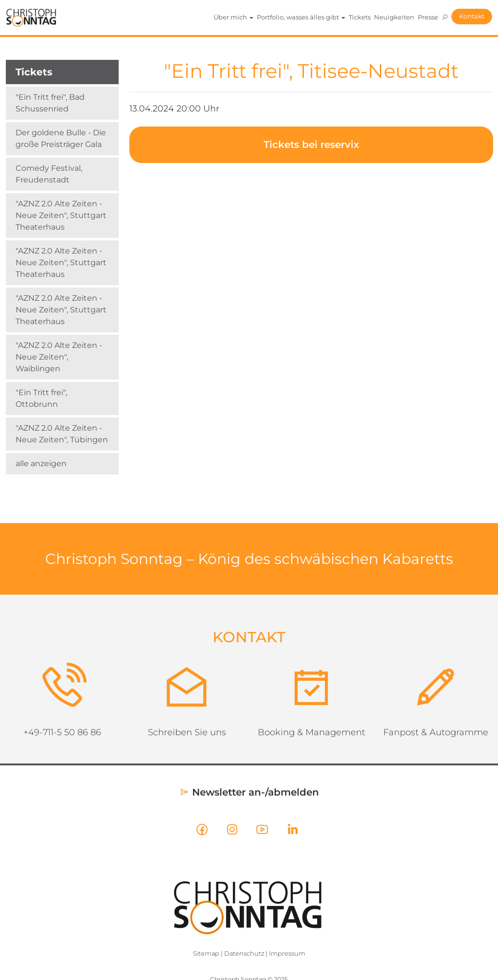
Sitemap (206, 953)
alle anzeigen (41, 463)
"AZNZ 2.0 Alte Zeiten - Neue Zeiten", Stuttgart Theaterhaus (61, 215)
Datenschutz (244, 953)
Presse (428, 17)
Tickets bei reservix (311, 145)
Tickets (360, 17)
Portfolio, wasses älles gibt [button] (301, 17)
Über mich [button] (233, 17)
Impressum (287, 953)
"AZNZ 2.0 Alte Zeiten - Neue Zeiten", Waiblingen (59, 357)
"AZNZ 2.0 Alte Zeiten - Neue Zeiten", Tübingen (62, 434)
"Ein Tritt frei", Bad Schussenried (50, 103)
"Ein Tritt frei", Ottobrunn (41, 398)
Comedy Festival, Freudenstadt (49, 174)
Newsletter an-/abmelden (249, 792)
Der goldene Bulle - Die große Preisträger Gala (61, 138)
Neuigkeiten (394, 17)
